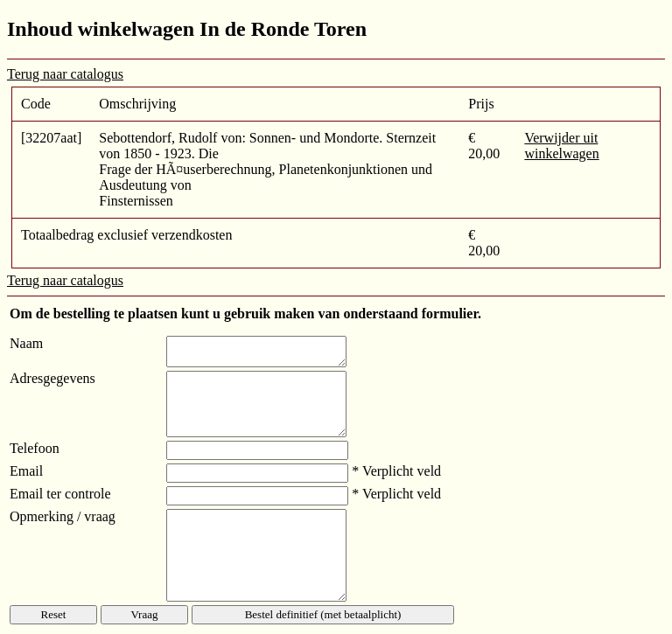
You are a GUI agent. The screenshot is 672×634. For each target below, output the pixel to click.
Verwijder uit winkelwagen (561, 146)
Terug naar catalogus (65, 74)
